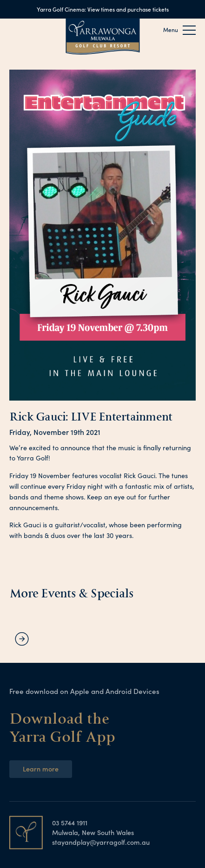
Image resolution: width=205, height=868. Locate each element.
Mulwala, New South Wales (93, 832)
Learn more (41, 769)
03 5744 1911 (70, 823)
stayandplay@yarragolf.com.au (101, 842)
